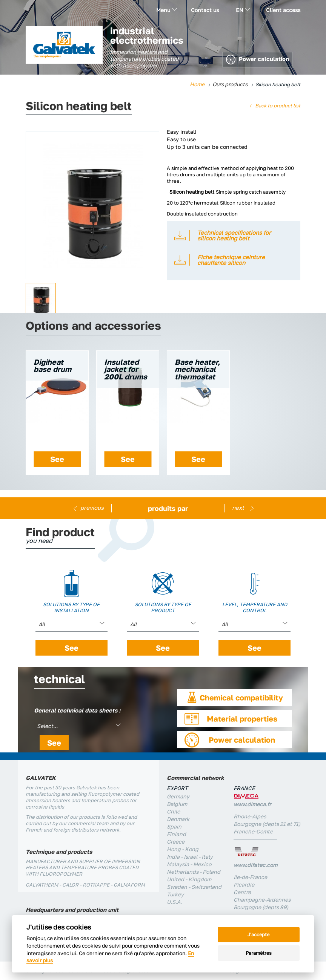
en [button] (243, 10)
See (57, 459)
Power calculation (258, 60)
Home (197, 84)
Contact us (205, 10)
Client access (283, 10)
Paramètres (259, 953)
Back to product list (278, 105)
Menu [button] (167, 10)
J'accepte (258, 934)
